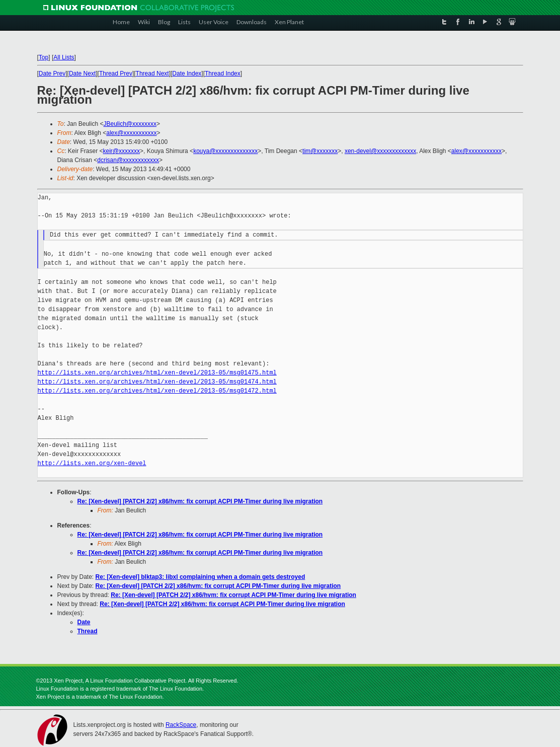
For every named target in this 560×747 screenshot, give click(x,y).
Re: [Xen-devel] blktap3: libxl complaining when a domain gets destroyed (201, 577)
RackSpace (181, 725)
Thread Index (223, 73)
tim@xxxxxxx (320, 151)
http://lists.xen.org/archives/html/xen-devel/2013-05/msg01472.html (157, 391)
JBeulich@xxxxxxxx (130, 124)
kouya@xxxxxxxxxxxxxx (225, 151)
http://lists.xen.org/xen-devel (92, 463)
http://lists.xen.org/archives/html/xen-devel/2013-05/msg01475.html (157, 373)
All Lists (64, 57)
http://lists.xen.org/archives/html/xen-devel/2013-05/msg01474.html (157, 382)
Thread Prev (116, 73)
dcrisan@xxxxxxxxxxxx (128, 160)
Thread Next (152, 73)
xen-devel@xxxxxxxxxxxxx (380, 151)
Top (44, 57)
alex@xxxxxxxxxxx (131, 133)
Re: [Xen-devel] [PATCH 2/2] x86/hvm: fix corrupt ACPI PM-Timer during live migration (200, 501)
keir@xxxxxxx (122, 151)
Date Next (82, 73)
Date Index (187, 73)
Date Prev (52, 73)
